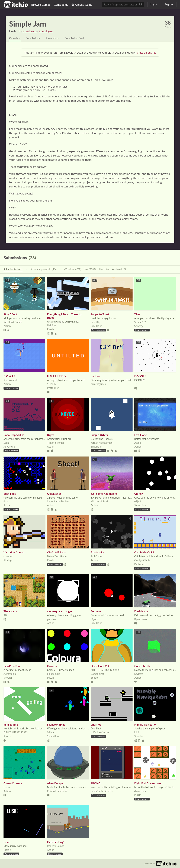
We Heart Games (13, 322)
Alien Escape (55, 783)
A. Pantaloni (10, 674)
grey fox (52, 619)
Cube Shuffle (142, 666)
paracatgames (98, 384)
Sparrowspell (10, 380)
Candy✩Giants (142, 560)
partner (95, 376)
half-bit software (100, 733)
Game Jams (61, 4)
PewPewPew (12, 666)
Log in (154, 4)
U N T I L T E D (56, 376)
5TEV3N (52, 384)
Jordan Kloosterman (102, 443)
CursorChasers (13, 783)
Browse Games (41, 4)
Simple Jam (28, 24)
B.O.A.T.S (9, 376)
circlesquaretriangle (60, 611)
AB (5, 615)
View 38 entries (146, 53)
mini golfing (11, 725)
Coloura (52, 666)
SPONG (96, 783)
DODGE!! (140, 376)
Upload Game (82, 4)
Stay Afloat (10, 314)
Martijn (7, 850)
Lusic (7, 842)
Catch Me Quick (145, 552)
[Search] (141, 4)
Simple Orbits (99, 435)
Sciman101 (140, 322)
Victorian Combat (15, 552)
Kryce (51, 435)
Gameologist (97, 674)
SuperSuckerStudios (58, 502)
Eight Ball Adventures (148, 783)
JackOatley (97, 556)
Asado (138, 443)
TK (136, 384)
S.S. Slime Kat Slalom (104, 494)
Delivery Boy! (56, 842)
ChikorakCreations (57, 791)
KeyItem (139, 674)
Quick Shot (54, 494)
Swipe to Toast (100, 314)
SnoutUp (96, 322)
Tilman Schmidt (56, 443)
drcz (6, 502)
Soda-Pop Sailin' (14, 435)
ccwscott (8, 556)
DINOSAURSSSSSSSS (16, 733)
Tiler (137, 314)
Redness (96, 611)
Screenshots (54, 38)
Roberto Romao (56, 846)
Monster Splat (56, 725)
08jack (138, 502)
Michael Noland (99, 502)
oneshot (96, 725)
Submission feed (77, 38)
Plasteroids (98, 552)
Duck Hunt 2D (100, 666)
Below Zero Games (57, 556)
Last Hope (141, 435)
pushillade (10, 494)
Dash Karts (141, 611)
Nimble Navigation (146, 725)
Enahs (7, 787)
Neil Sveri (52, 326)
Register (169, 4)
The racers (10, 611)
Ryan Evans (30, 31)
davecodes (140, 791)
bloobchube (54, 674)
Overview (15, 38)
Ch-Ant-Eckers (56, 552)
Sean (6, 443)
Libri (137, 733)
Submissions (34, 38)
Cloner (139, 494)
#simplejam (46, 31)
